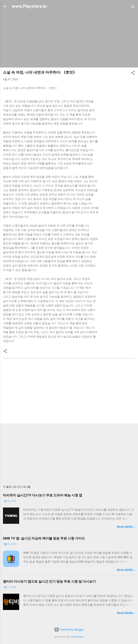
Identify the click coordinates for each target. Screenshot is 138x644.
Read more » (126, 527)
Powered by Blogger (69, 630)
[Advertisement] (69, 39)
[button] (133, 73)
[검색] (133, 7)
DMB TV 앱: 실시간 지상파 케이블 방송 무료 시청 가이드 (44, 538)
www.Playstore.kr (29, 6)
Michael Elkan (77, 637)
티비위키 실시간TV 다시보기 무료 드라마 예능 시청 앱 (43, 495)
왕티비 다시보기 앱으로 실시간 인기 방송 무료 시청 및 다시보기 (49, 581)
